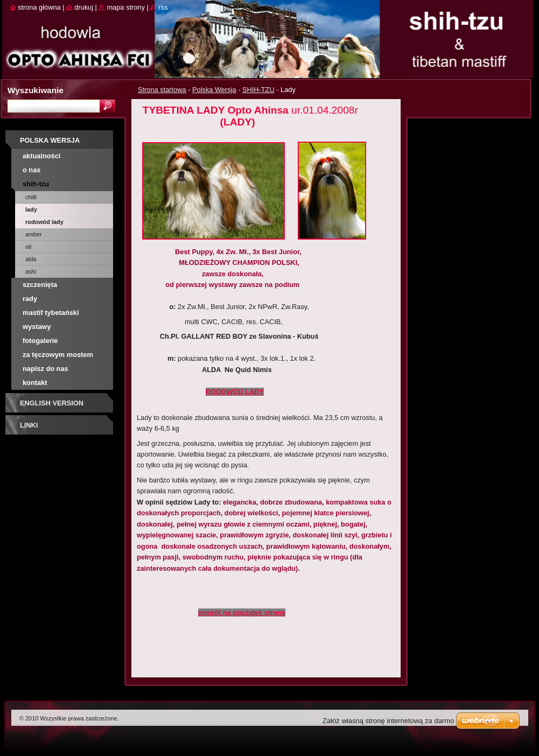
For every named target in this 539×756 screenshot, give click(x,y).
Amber (34, 234)
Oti (29, 247)
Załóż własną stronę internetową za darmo (388, 721)
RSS (163, 7)
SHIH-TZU (258, 90)
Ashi (31, 271)
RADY (30, 299)
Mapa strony (125, 7)
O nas (31, 170)
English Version (52, 403)
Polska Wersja (214, 90)
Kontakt (35, 383)
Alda (31, 259)
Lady (31, 209)
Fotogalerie (40, 341)
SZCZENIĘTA (40, 285)
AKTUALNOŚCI (41, 156)
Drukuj (84, 7)
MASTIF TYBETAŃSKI (51, 313)
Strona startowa (162, 90)
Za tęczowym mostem (58, 355)
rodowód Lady (44, 222)
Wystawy (37, 327)
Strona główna (39, 7)
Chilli (31, 197)
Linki (29, 425)
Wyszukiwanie (36, 90)
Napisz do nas (45, 369)
